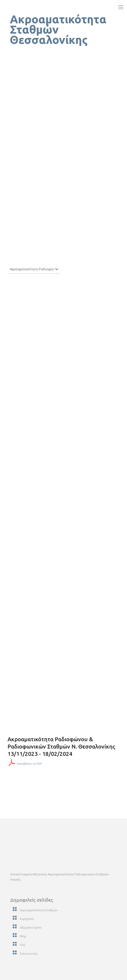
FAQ (23, 945)
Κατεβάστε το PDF (29, 764)
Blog (23, 936)
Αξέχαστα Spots (31, 927)
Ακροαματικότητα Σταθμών (39, 910)
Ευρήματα (27, 919)
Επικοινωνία (29, 953)
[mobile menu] (121, 7)
